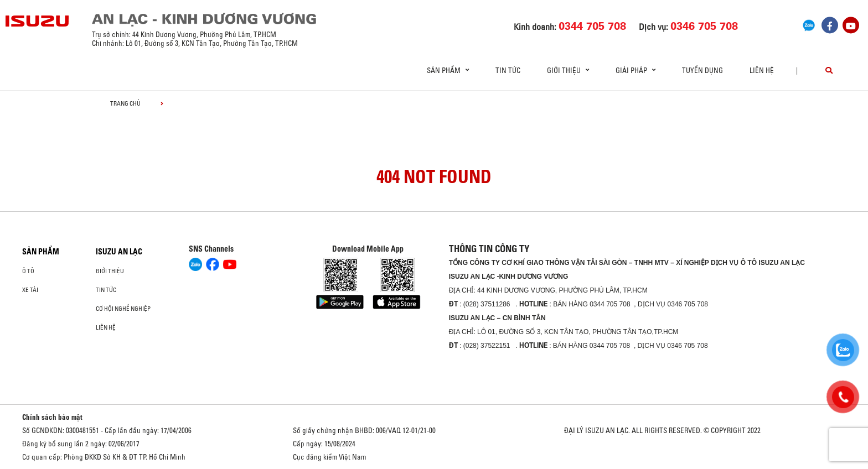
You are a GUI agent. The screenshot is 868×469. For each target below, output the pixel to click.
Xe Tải (30, 290)
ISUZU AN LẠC (119, 252)
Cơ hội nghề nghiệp (123, 309)
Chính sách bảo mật (52, 417)
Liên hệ (762, 70)
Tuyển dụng (702, 70)
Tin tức (508, 70)
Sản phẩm (41, 252)
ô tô (28, 271)
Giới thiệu (110, 271)
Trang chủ (125, 103)
